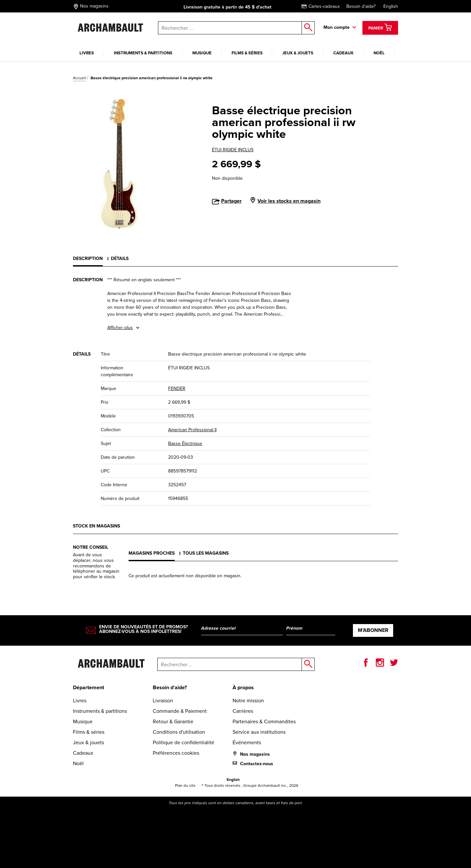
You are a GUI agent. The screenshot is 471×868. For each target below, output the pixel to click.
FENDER (177, 388)
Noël (379, 53)
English (391, 6)
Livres (87, 53)
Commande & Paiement (180, 711)
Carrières (243, 711)
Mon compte (337, 27)
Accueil (79, 78)
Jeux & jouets (298, 53)
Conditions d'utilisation (179, 732)
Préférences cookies (176, 753)
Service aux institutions (259, 732)
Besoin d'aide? (361, 6)
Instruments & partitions (143, 53)
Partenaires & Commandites (264, 721)
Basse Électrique (185, 443)
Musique (202, 53)
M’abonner (373, 630)
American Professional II (192, 430)
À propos (243, 687)
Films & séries (247, 53)
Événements (247, 742)
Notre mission (248, 701)
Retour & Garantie (173, 721)
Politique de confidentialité (183, 742)
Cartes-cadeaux (321, 6)
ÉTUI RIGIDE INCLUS (233, 150)
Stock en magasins (96, 526)
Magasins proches (152, 553)
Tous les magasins (206, 553)
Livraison (163, 701)
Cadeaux (343, 53)
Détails (120, 259)
